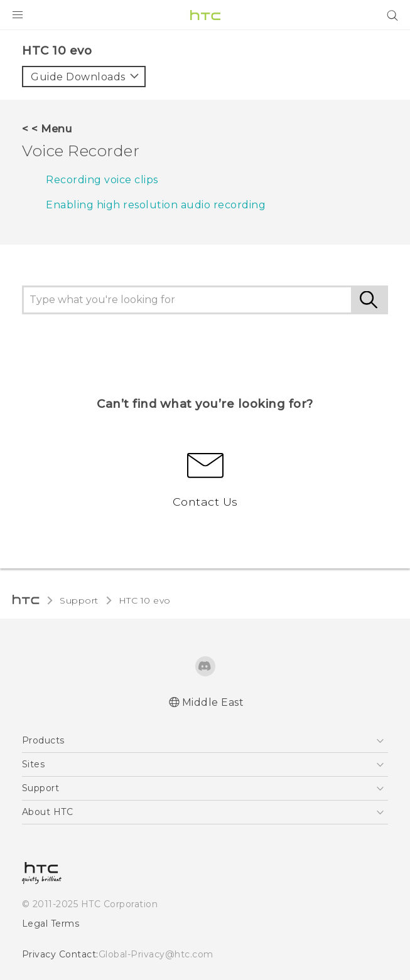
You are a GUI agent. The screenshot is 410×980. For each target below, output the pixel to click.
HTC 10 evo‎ (145, 600)
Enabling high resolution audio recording (156, 205)
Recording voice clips (102, 180)
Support (79, 600)
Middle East (213, 702)
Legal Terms (51, 924)
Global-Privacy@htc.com (156, 954)
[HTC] (205, 15)
